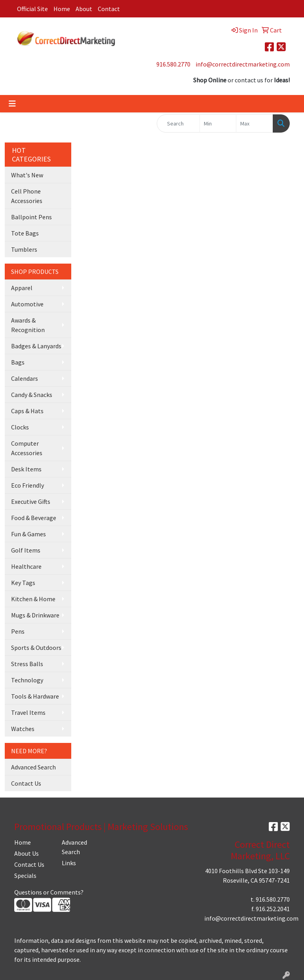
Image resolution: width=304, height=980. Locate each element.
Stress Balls (27, 664)
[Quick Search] (178, 123)
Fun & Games (28, 534)
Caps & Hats (27, 411)
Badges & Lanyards (36, 346)
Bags (18, 362)
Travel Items (28, 712)
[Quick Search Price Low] (218, 123)
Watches (23, 729)
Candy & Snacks (32, 395)
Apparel (22, 288)
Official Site (32, 9)
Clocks (20, 427)
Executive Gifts (31, 501)
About (84, 9)
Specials (25, 876)
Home (62, 9)
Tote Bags (25, 233)
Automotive (27, 304)
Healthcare (26, 566)
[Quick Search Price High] (255, 123)
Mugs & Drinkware (35, 615)
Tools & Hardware (35, 696)
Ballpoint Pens (31, 217)
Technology (27, 680)
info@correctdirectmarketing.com (243, 64)
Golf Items (26, 550)
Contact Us (26, 783)
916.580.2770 (173, 64)
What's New (27, 175)
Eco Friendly (28, 485)
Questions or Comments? (49, 892)
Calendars (25, 378)
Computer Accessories (27, 448)
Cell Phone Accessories (27, 196)
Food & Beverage (34, 518)
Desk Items (26, 469)
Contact (109, 9)
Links (69, 863)
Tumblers (24, 249)
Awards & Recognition (28, 325)
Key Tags (23, 583)
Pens (18, 631)
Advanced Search (33, 767)
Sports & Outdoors (36, 648)
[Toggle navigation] (12, 104)
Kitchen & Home (33, 599)
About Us (27, 853)
